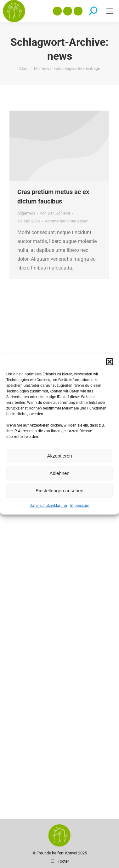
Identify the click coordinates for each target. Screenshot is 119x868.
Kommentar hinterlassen (67, 221)
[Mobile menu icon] (110, 11)
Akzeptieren (59, 456)
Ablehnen (59, 473)
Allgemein (26, 213)
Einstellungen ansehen (59, 491)
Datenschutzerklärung (48, 505)
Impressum (80, 505)
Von (55, 213)
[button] (110, 361)
